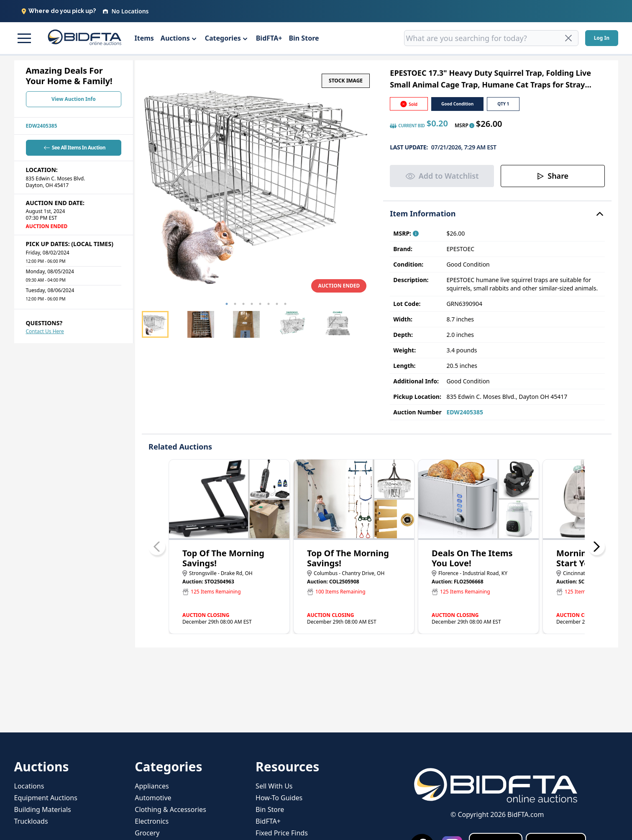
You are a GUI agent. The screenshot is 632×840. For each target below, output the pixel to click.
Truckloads (31, 821)
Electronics (152, 821)
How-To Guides (279, 798)
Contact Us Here (45, 331)
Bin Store (304, 38)
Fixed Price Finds (282, 833)
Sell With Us (274, 786)
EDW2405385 (42, 126)
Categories (223, 38)
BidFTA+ (269, 38)
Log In (602, 38)
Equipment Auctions (46, 798)
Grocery (147, 833)
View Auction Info (74, 99)
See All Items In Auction (74, 148)
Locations (29, 786)
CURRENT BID (407, 126)
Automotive (153, 798)
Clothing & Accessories (170, 809)
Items (144, 38)
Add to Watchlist (442, 176)
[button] (24, 38)
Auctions (175, 38)
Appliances (152, 786)
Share (553, 176)
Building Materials (43, 809)
